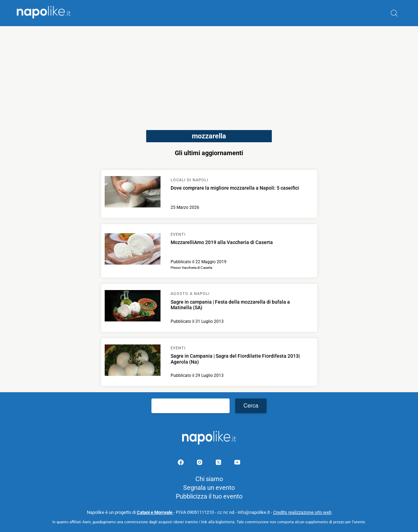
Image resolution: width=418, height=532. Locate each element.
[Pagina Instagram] (200, 463)
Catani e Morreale (155, 512)
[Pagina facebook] (181, 463)
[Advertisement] (209, 75)
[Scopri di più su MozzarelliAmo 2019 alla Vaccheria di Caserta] (133, 250)
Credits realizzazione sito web (302, 512)
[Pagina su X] (219, 463)
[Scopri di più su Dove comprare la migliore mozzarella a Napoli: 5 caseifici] (133, 193)
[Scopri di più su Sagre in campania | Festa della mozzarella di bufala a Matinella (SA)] (133, 307)
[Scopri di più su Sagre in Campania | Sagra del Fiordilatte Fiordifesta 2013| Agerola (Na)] (133, 361)
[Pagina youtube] (237, 463)
